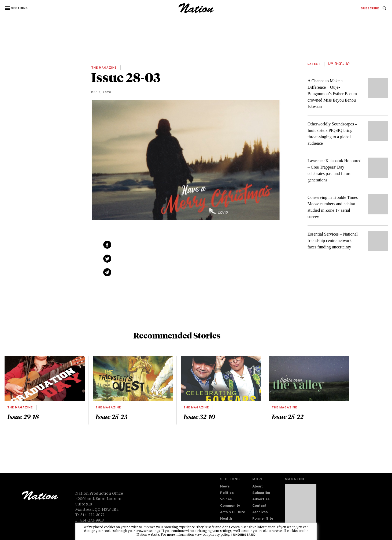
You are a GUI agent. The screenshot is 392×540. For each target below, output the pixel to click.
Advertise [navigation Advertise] (261, 500)
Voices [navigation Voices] (226, 500)
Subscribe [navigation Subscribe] (261, 493)
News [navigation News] (225, 487)
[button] (17, 8)
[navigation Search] (384, 10)
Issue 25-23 (111, 416)
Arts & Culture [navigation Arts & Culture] (233, 513)
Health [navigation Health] (226, 519)
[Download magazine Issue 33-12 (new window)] (301, 507)
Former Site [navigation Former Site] (263, 519)
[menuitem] (370, 9)
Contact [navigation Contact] (259, 506)
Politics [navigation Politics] (227, 493)
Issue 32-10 (199, 416)
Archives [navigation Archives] (260, 513)
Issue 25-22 (288, 416)
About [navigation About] (258, 487)
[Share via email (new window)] (107, 272)
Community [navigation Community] (230, 506)
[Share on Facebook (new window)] (107, 245)
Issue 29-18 (23, 416)
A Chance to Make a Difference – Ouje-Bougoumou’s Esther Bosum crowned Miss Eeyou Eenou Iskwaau (332, 94)
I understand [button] (243, 535)
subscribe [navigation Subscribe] (370, 9)
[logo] (196, 12)
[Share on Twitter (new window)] (107, 259)
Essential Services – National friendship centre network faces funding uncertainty (333, 241)
